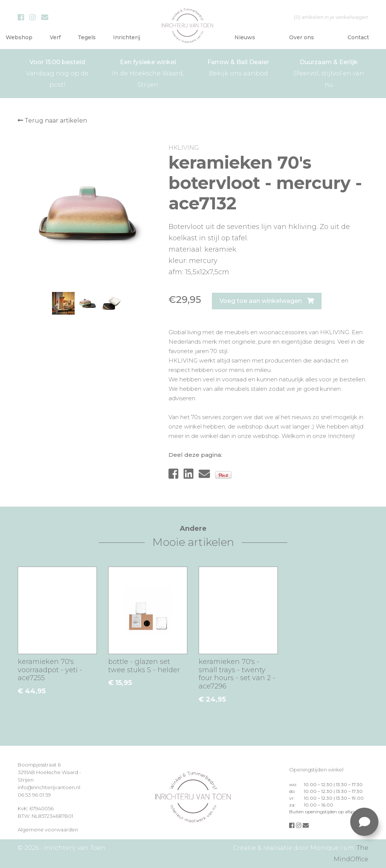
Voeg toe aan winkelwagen (267, 301)
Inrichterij (127, 37)
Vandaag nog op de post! (57, 72)
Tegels (87, 37)
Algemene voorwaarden (48, 830)
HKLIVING (184, 148)
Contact (358, 37)
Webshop (19, 37)
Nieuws (245, 37)
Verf (55, 37)
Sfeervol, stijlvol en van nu (329, 72)
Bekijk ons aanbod (238, 67)
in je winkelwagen (331, 17)
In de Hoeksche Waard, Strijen (148, 72)
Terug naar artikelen (52, 121)
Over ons (302, 37)
